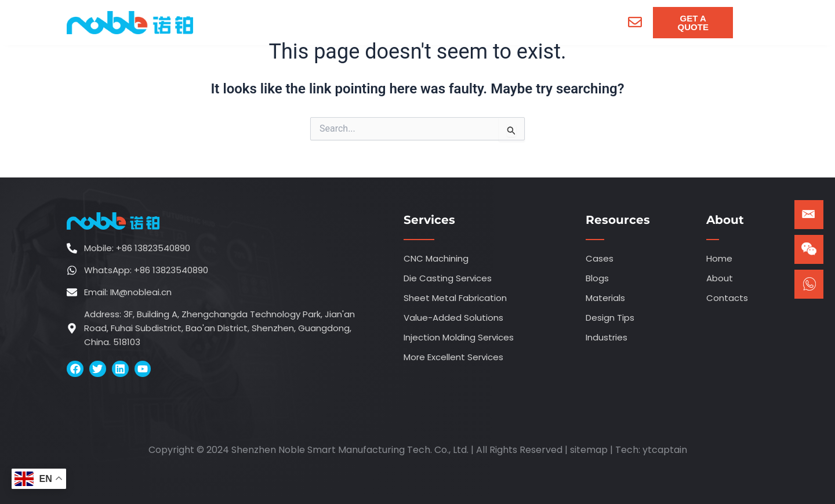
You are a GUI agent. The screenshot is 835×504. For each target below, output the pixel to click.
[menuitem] (324, 23)
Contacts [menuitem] (560, 22)
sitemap (589, 450)
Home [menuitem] (254, 22)
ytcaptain (665, 450)
